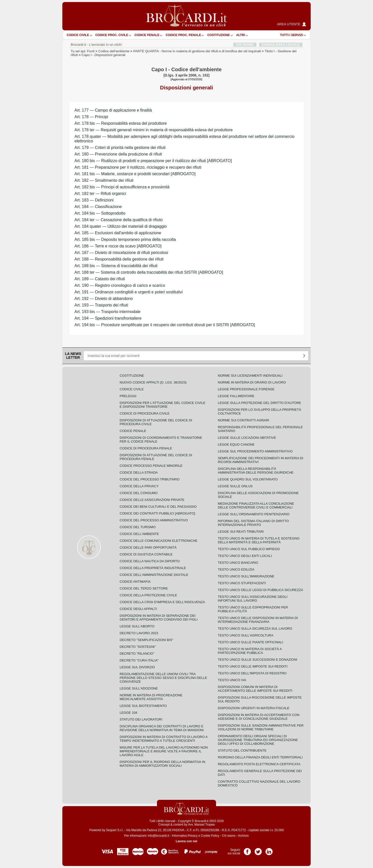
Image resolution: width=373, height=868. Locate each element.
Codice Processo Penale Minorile (151, 466)
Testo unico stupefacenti (242, 583)
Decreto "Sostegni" (138, 647)
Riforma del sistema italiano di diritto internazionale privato (253, 523)
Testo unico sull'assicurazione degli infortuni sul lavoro (253, 599)
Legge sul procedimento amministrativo (255, 451)
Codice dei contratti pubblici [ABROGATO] (157, 513)
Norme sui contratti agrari (243, 420)
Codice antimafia (135, 582)
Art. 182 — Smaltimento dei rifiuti (104, 180)
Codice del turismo (138, 527)
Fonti (91, 51)
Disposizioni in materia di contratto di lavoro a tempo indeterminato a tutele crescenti (164, 739)
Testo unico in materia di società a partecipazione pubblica (250, 651)
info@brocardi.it (158, 836)
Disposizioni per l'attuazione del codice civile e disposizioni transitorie (163, 405)
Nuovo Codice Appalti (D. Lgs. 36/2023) (153, 382)
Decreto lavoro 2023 (139, 633)
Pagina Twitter (258, 850)
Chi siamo (229, 836)
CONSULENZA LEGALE (281, 45)
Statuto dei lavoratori (141, 719)
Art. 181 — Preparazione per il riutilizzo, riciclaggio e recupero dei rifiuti (138, 167)
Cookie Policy (210, 836)
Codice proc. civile (112, 35)
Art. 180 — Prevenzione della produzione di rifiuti (118, 154)
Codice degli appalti (138, 609)
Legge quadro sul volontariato (248, 479)
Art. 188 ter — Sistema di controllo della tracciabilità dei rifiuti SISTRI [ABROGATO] (149, 272)
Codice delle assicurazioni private (152, 500)
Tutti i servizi (291, 35)
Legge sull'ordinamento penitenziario (254, 514)
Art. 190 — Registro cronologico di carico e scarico (120, 285)
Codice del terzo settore (144, 588)
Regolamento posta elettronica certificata (259, 764)
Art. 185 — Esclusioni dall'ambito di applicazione (118, 233)
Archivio (243, 836)
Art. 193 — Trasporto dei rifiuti (101, 305)
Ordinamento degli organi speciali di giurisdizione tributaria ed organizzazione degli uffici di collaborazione (258, 740)
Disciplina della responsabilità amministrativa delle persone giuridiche (256, 471)
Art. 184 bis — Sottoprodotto (100, 213)
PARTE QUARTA (197, 51)
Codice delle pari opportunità (148, 547)
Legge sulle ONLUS (235, 486)
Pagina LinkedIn (269, 850)
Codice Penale (147, 35)
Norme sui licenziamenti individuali (250, 376)
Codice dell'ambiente (114, 51)
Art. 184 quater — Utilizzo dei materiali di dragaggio (121, 226)
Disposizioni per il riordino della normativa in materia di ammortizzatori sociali (162, 764)
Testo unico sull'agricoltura (246, 635)
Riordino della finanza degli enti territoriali (260, 757)
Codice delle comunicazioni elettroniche (158, 541)
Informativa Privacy (185, 836)
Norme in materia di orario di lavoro (252, 382)
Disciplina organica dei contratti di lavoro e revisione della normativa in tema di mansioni (162, 728)
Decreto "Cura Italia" (139, 660)
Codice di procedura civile (145, 413)
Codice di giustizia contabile (146, 554)
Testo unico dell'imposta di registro (252, 673)
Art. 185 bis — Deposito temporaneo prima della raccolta (125, 239)
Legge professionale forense (246, 389)
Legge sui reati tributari (241, 532)
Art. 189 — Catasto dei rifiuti (100, 279)
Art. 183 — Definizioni (94, 200)
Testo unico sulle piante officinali (250, 642)
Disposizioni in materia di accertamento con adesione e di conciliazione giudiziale (259, 717)
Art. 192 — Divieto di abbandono (104, 299)
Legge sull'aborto (137, 626)
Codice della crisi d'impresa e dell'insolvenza (162, 602)
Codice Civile (78, 35)
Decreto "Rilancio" (137, 654)
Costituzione (218, 35)
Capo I (103, 55)
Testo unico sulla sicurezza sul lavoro (255, 629)
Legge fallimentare (236, 396)
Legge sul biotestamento (143, 706)
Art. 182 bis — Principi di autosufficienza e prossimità (122, 187)
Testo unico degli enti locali (245, 556)
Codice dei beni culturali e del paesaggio (158, 507)
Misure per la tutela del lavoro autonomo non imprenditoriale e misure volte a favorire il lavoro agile (164, 751)
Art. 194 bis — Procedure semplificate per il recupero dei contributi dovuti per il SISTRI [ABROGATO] (165, 325)
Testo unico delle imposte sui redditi (253, 666)
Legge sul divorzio (137, 667)
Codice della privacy (139, 486)
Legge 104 (128, 713)
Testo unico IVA (232, 680)
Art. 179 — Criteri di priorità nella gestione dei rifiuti (120, 148)
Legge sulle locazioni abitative (247, 438)
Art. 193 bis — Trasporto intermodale (107, 312)
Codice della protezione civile (148, 595)
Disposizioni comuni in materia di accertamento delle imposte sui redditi (255, 689)
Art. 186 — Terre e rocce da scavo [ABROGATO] (118, 246)
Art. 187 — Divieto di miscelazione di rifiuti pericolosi (121, 253)
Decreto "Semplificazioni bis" (146, 640)
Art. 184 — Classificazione (98, 207)
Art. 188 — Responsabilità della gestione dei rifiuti (119, 259)
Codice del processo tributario (150, 479)
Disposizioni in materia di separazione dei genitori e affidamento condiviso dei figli (159, 618)
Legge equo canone (236, 444)
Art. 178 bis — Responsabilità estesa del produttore (121, 123)
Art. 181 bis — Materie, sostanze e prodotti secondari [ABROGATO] (135, 174)
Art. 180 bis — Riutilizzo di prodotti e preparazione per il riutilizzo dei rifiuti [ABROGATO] (153, 161)
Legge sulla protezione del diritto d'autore (259, 403)
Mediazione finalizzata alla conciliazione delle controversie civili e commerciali (256, 505)
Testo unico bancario (238, 563)
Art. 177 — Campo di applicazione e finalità (113, 110)
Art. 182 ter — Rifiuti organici (100, 194)
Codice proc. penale (183, 35)
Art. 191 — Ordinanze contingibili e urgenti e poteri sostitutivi (129, 292)
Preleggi (128, 396)
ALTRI (241, 35)
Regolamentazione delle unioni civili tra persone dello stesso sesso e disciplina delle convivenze (163, 678)
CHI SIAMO (245, 45)
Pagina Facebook (247, 850)
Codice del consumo (139, 493)
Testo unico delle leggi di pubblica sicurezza (260, 590)
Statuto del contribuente (242, 750)
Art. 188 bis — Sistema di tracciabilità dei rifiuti (116, 266)
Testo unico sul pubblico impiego (249, 549)
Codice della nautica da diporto (150, 561)
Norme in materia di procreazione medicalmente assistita (151, 697)
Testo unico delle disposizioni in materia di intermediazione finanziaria (258, 620)
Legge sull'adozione (139, 688)
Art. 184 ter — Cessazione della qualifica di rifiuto (119, 220)
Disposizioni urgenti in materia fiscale (254, 708)
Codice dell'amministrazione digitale (154, 575)
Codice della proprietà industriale (153, 568)
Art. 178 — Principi (91, 117)
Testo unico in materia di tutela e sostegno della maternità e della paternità (259, 540)
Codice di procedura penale (146, 448)
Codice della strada (139, 473)
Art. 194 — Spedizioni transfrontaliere (108, 318)
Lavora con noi (186, 841)
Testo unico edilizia (236, 569)
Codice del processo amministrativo (154, 520)
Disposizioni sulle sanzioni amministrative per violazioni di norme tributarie (261, 727)
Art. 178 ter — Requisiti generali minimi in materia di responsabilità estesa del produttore (154, 130)
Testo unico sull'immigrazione (246, 576)
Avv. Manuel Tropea (201, 825)
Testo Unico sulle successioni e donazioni (258, 660)
